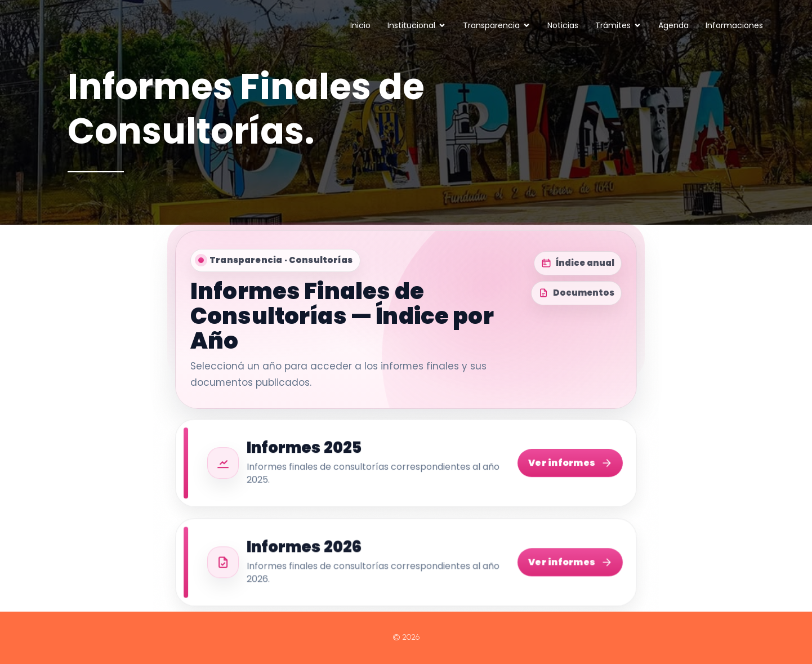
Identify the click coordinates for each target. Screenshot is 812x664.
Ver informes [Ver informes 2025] (570, 464)
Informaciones (734, 25)
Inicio (360, 25)
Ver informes (570, 564)
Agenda (673, 25)
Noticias (563, 25)
